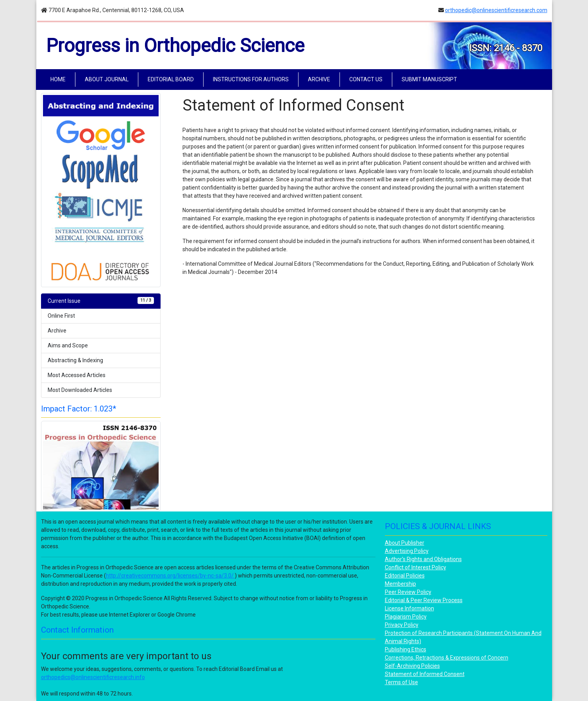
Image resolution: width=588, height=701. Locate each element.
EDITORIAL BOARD (171, 79)
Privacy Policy (402, 625)
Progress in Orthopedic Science (175, 46)
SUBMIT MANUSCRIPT (429, 79)
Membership (400, 584)
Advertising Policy (407, 551)
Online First (61, 316)
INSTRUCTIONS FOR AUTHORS (251, 79)
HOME (60, 79)
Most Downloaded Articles (80, 390)
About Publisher (405, 543)
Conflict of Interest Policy (416, 567)
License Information (409, 608)
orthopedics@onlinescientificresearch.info (93, 677)
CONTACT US (366, 79)
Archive (57, 331)
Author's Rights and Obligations (423, 559)
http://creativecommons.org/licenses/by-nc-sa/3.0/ (170, 576)
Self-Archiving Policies (412, 666)
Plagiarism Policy (406, 617)
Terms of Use (401, 682)
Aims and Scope (68, 345)
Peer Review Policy (408, 592)
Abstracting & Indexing (75, 360)
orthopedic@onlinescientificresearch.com (496, 10)
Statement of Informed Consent (425, 674)
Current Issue (101, 300)
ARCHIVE (319, 79)
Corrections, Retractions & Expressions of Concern (447, 658)
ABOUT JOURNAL (107, 79)
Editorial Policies (405, 576)
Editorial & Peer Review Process (424, 600)
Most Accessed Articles (77, 375)
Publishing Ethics (406, 649)
